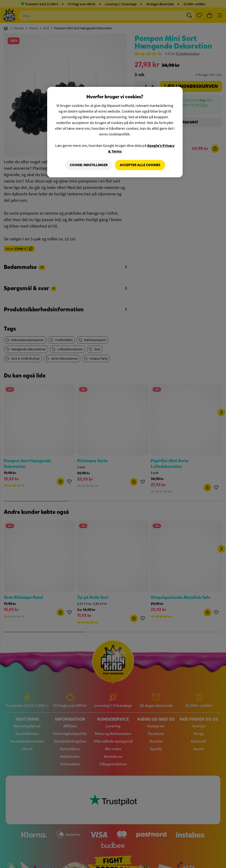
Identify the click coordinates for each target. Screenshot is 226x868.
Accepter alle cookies (140, 165)
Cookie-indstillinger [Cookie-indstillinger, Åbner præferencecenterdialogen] (88, 165)
